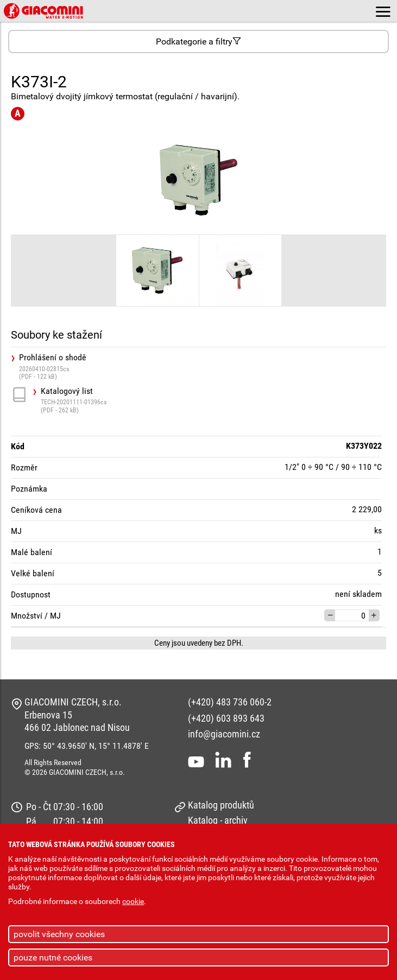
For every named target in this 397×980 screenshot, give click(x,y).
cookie (133, 902)
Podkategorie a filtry (198, 42)
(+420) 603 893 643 (226, 718)
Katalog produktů (221, 805)
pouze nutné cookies (53, 957)
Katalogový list (213, 400)
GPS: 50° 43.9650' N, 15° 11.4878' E (87, 746)
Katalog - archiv (218, 820)
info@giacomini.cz (224, 734)
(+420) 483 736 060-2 (230, 702)
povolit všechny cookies (59, 934)
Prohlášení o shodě (203, 367)
